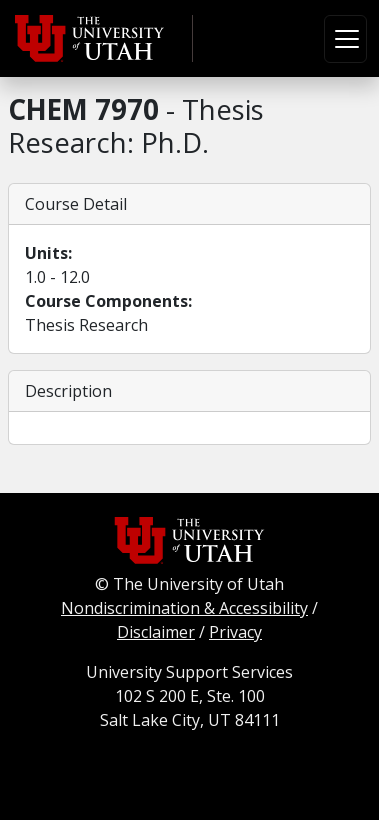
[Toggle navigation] (345, 39)
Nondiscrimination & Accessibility (184, 608)
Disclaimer (156, 632)
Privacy (235, 632)
